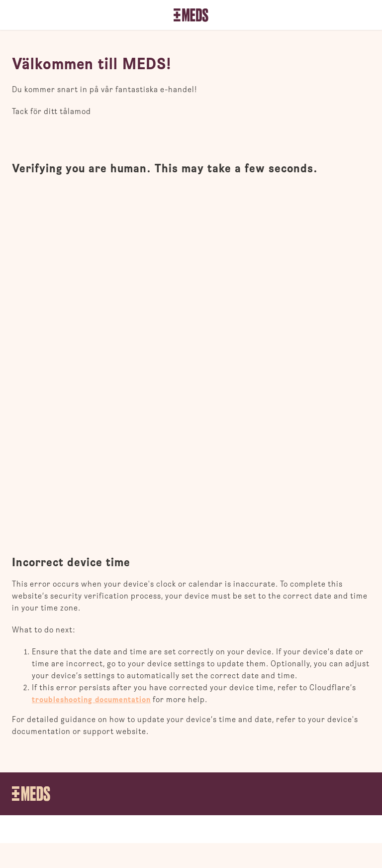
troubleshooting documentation (91, 700)
